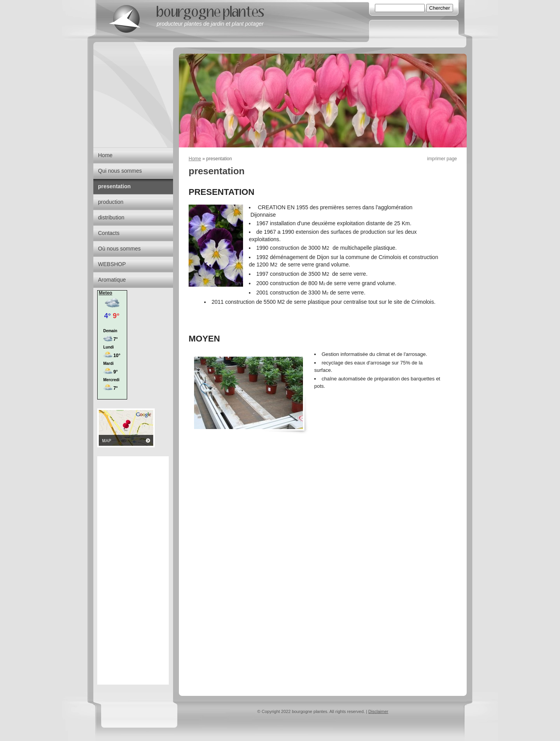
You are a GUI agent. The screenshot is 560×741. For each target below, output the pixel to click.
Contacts (109, 233)
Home (195, 159)
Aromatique (112, 280)
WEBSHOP (112, 264)
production (111, 202)
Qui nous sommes (120, 171)
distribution (111, 217)
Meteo (106, 293)
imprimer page (442, 159)
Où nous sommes (119, 249)
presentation (114, 186)
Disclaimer (378, 711)
